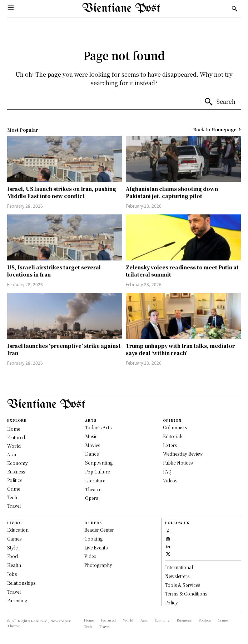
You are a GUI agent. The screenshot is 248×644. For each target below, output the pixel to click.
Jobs (12, 574)
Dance (92, 454)
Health (14, 565)
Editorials (173, 436)
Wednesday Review (183, 454)
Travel (14, 592)
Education (18, 530)
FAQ (167, 471)
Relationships (21, 583)
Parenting (17, 600)
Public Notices (178, 463)
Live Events (96, 547)
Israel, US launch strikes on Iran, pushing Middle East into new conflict (62, 192)
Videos (170, 480)
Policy (172, 602)
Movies (93, 445)
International (179, 567)
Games (14, 539)
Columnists (175, 427)
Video (90, 556)
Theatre (93, 489)
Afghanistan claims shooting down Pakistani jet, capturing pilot (172, 192)
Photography (98, 565)
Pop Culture (97, 471)
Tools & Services (183, 585)
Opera (92, 498)
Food (13, 556)
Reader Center (99, 530)
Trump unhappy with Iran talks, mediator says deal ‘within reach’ (180, 349)
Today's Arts (98, 427)
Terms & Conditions (186, 594)
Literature (95, 480)
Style (12, 547)
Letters (170, 445)
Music (91, 436)
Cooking (93, 539)
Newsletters (177, 576)
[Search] (220, 102)
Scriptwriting (99, 463)
